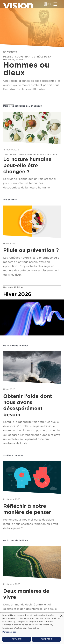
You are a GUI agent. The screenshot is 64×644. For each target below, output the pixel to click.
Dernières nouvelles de (22, 106)
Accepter (46, 639)
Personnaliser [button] (9, 632)
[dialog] (32, 628)
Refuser (17, 639)
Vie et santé (10, 200)
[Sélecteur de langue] (46, 4)
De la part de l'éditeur (16, 346)
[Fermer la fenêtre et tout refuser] (61, 614)
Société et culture (13, 455)
